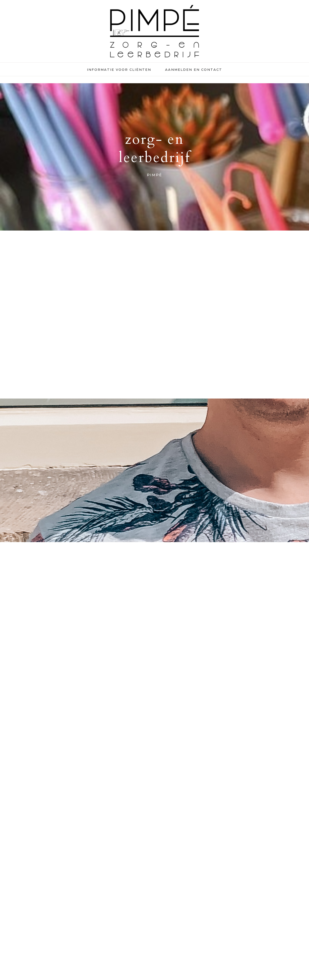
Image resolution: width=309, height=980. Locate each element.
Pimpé (155, 31)
